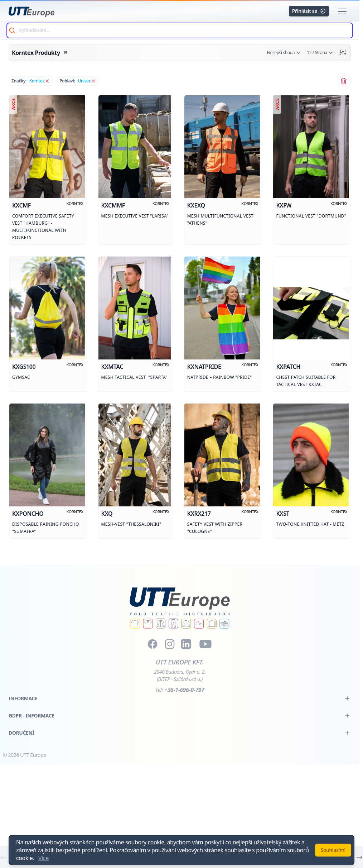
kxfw (284, 206)
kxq (107, 515)
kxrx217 (199, 515)
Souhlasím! (333, 850)
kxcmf (21, 206)
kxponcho (28, 515)
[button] (342, 11)
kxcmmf (113, 206)
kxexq (196, 206)
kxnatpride (204, 367)
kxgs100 (24, 367)
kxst (283, 515)
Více (43, 858)
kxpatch (289, 367)
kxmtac (112, 367)
